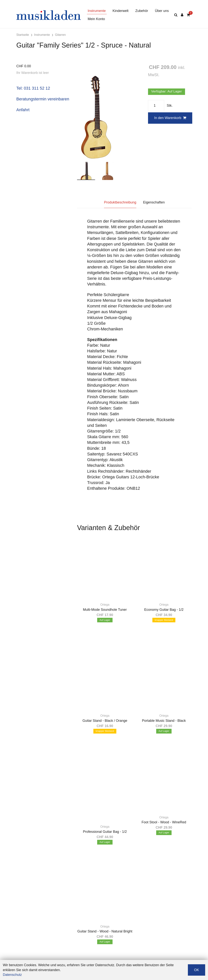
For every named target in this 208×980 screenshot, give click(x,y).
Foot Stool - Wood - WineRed (164, 822)
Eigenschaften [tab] (154, 202)
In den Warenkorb (170, 118)
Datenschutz (12, 975)
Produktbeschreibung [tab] (120, 202)
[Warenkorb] (188, 15)
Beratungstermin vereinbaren (43, 99)
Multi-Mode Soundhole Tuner (105, 610)
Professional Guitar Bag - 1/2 (105, 832)
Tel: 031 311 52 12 (33, 88)
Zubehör (142, 11)
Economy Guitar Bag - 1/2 (164, 610)
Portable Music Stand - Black (164, 721)
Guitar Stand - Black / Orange (105, 721)
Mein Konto (96, 19)
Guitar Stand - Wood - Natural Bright (105, 931)
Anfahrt (23, 110)
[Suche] (176, 15)
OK (196, 970)
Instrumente (97, 11)
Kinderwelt (121, 11)
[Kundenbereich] (182, 15)
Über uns (162, 11)
